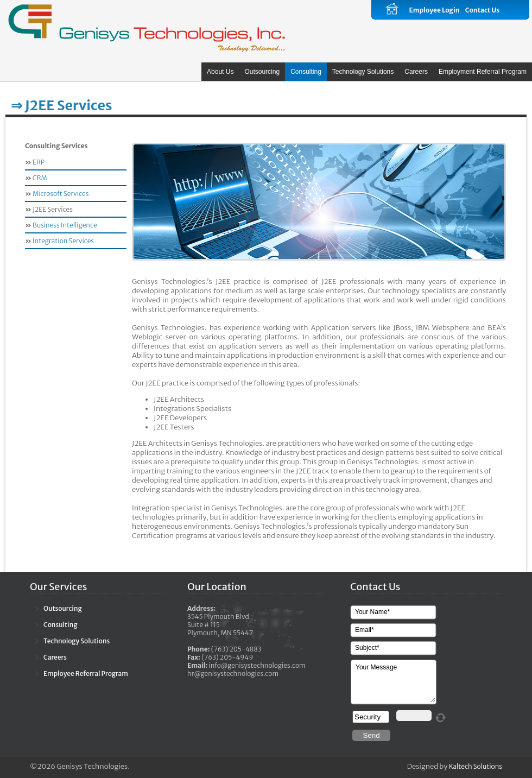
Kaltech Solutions (476, 766)
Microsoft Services (61, 194)
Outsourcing (262, 72)
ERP (38, 162)
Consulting (306, 72)
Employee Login (434, 10)
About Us (220, 72)
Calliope (147, 27)
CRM (40, 178)
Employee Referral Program (86, 673)
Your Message (394, 682)
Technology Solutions (363, 72)
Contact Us (483, 10)
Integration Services (63, 241)
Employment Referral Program (483, 72)
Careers (416, 72)
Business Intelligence (65, 225)
